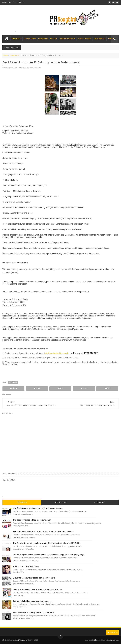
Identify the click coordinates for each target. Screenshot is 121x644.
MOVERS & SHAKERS (84, 39)
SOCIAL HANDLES (99, 39)
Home (6, 55)
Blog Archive (99, 502)
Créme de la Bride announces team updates (33, 601)
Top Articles (22, 502)
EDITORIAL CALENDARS (67, 39)
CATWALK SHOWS (30, 39)
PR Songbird (23, 640)
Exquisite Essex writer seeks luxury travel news (34, 578)
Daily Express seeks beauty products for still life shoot (38, 589)
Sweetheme (114, 640)
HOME (4, 2)
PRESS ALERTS (16, 39)
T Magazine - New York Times (26, 566)
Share (37, 389)
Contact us (112, 633)
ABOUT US (12, 2)
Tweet (14, 389)
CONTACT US (21, 2)
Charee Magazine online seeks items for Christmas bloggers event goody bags (48, 555)
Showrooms (14, 55)
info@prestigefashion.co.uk (56, 353)
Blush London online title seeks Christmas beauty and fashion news (43, 532)
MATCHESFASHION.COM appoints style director (33, 613)
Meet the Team (60, 502)
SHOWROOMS (43, 39)
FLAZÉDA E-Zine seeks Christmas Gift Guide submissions (38, 508)
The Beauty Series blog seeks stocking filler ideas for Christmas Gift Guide (46, 543)
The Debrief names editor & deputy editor (32, 520)
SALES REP (54, 39)
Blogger (97, 640)
